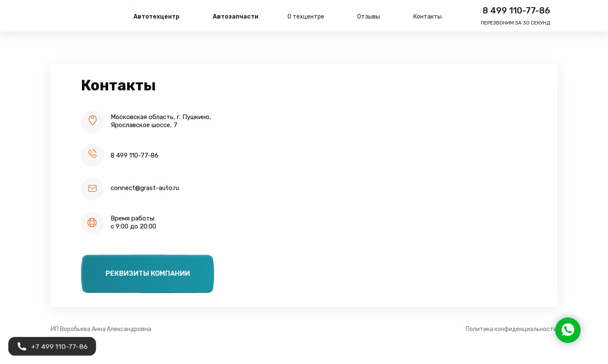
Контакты (427, 17)
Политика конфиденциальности (511, 329)
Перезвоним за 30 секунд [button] (516, 23)
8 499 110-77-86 (516, 11)
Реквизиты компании (148, 273)
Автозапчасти (236, 17)
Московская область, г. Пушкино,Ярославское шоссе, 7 (161, 121)
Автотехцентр (156, 17)
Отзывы (369, 17)
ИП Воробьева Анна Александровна (101, 329)
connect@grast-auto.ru (145, 188)
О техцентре (306, 17)
